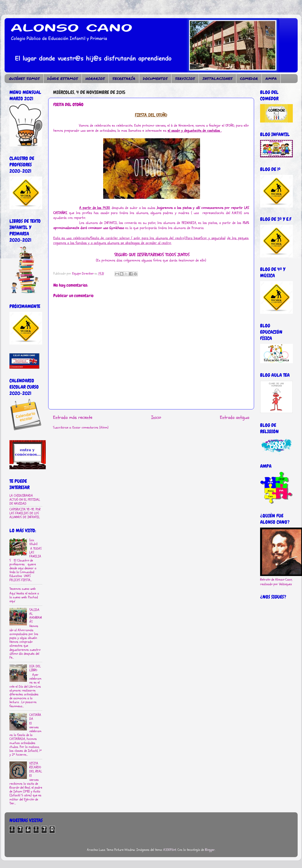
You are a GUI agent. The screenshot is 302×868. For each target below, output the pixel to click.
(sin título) (33, 542)
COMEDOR (249, 78)
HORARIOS (95, 78)
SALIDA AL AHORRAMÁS (36, 616)
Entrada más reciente (73, 417)
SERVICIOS (185, 78)
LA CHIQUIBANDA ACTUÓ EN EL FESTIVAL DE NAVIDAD (25, 499)
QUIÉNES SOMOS (24, 78)
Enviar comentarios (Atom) (90, 428)
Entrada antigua (235, 417)
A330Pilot (170, 850)
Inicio (156, 417)
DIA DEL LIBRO (35, 668)
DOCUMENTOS (155, 78)
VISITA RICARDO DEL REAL (36, 767)
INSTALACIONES (217, 78)
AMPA (271, 78)
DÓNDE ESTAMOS (63, 78)
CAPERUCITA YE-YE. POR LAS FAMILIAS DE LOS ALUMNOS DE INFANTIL (25, 513)
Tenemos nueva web (23, 589)
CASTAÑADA (35, 717)
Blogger (210, 850)
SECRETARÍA (124, 78)
